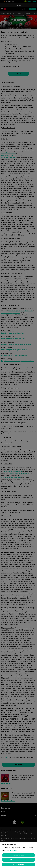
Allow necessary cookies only (19, 860)
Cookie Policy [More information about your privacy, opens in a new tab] (14, 851)
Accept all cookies (18, 864)
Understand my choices (18, 855)
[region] (18, 855)
